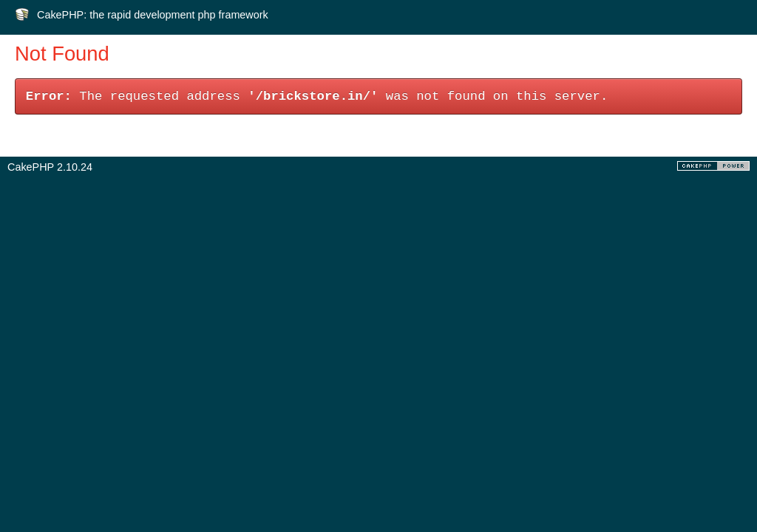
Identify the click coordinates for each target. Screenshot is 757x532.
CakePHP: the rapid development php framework (153, 15)
